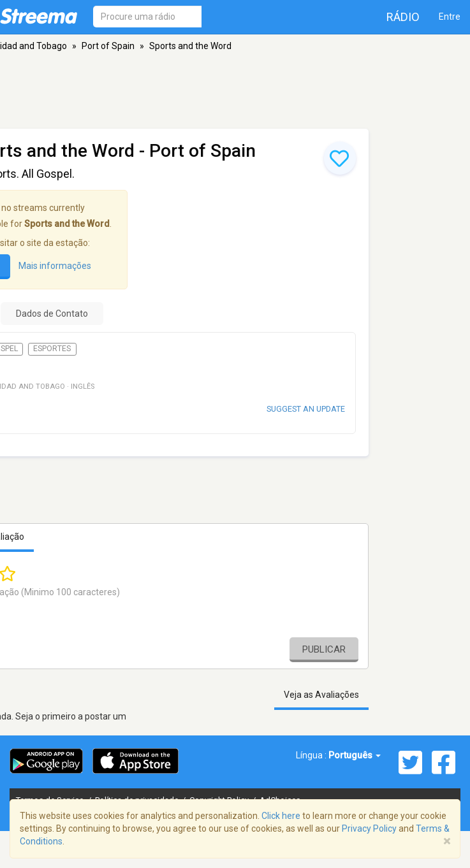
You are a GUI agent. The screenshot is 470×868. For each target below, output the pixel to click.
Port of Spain (108, 46)
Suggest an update (306, 409)
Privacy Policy (369, 828)
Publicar (324, 649)
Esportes (52, 349)
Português (355, 755)
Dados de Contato (52, 314)
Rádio (403, 17)
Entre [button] (450, 17)
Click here (281, 816)
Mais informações (55, 266)
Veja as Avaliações (321, 695)
